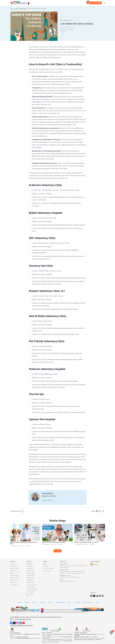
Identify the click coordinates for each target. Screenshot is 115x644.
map (81, 566)
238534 (49, 636)
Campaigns (42, 602)
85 (12, 636)
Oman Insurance (31, 576)
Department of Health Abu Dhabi (81, 637)
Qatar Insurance (31, 578)
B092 (96, 637)
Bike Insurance (14, 580)
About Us (35, 602)
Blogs (45, 564)
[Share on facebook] (97, 511)
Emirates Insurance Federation (23, 638)
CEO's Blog (46, 566)
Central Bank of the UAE (29, 634)
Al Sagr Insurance (31, 585)
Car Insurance (13, 564)
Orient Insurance (31, 587)
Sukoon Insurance (31, 573)
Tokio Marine (30, 580)
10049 (70, 639)
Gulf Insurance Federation (22, 637)
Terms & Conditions (88, 602)
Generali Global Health (32, 590)
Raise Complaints (60, 602)
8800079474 (99, 639)
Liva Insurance (30, 569)
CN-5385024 (77, 636)
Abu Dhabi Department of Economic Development (85, 634)
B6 (39, 638)
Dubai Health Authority (68, 637)
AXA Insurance (30, 571)
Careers (69, 602)
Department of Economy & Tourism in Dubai (63, 634)
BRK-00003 (47, 638)
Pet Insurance (13, 583)
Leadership (27, 602)
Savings (12, 573)
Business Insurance (15, 578)
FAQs (97, 602)
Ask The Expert (47, 571)
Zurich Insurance (31, 592)
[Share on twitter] (100, 511)
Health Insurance (14, 569)
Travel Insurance (14, 576)
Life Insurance (14, 571)
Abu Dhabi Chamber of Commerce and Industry (89, 639)
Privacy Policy (77, 602)
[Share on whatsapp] (103, 511)
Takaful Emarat (30, 583)
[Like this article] (23, 511)
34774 (57, 642)
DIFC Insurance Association (55, 639)
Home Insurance (14, 566)
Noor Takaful (30, 594)
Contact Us (51, 602)
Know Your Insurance (48, 569)
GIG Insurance (30, 564)
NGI (27, 597)
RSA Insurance (30, 566)
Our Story (19, 602)
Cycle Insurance (14, 585)
